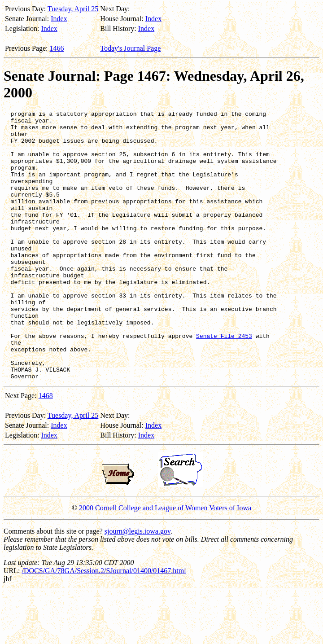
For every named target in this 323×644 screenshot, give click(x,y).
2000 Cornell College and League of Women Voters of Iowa (165, 562)
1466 (57, 48)
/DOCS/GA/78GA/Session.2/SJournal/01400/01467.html (104, 624)
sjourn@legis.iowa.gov (137, 585)
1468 (46, 449)
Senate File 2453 (224, 381)
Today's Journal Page (130, 48)
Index (59, 19)
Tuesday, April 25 (73, 9)
